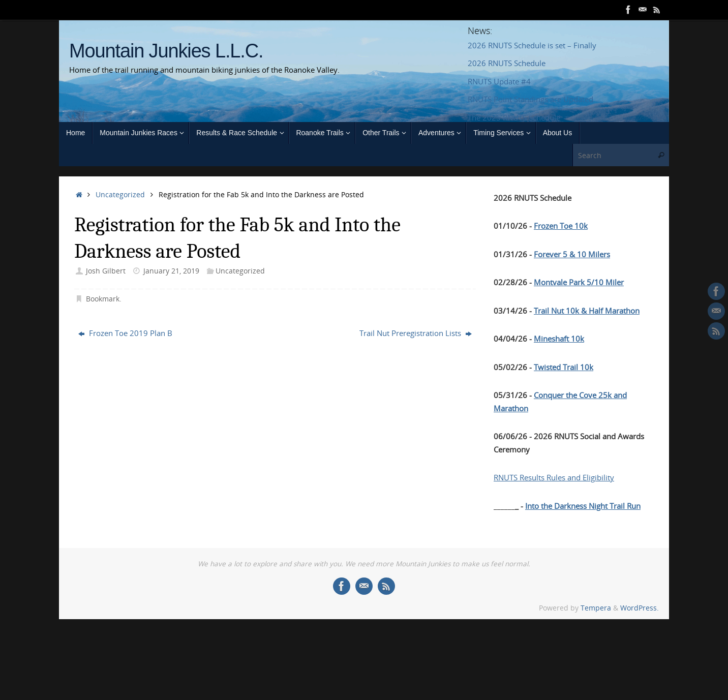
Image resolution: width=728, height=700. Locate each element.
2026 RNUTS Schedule (507, 63)
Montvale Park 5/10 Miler (579, 282)
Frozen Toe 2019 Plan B (125, 333)
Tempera (596, 608)
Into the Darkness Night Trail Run (583, 506)
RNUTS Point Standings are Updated (530, 99)
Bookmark (103, 299)
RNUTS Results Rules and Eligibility (554, 477)
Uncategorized (120, 195)
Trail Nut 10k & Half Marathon (587, 311)
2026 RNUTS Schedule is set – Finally (532, 45)
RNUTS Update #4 (499, 81)
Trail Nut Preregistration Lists (416, 333)
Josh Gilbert (106, 271)
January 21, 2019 (171, 271)
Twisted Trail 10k (564, 367)
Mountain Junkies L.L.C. (166, 51)
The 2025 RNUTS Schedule (514, 117)
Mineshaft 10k (559, 339)
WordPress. (640, 608)
